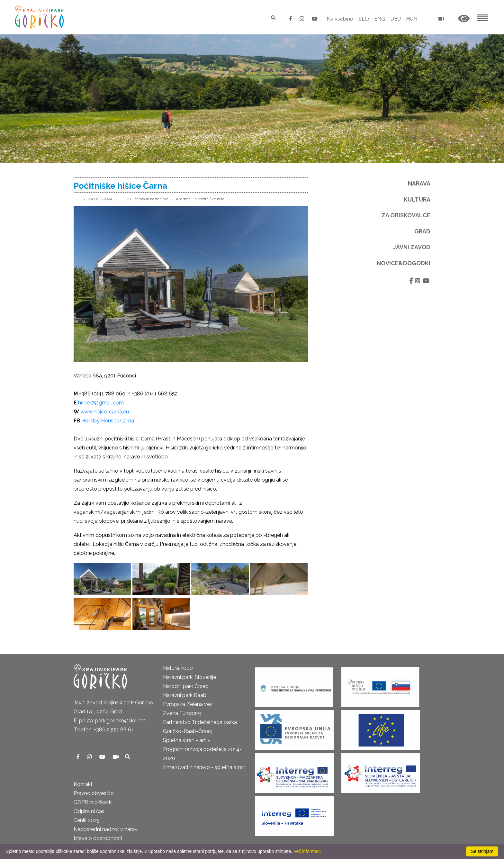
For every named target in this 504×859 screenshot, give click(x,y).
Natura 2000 (178, 668)
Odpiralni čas (89, 811)
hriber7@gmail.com (101, 403)
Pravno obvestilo (94, 793)
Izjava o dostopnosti (98, 838)
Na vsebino (340, 19)
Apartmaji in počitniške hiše (200, 199)
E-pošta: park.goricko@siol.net (109, 721)
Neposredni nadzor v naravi (106, 829)
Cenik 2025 (87, 820)
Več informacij (307, 851)
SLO (364, 19)
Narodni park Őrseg (186, 686)
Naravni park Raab (185, 695)
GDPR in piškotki (93, 802)
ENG (380, 19)
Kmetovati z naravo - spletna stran (204, 767)
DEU (396, 19)
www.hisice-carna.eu (105, 412)
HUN (412, 19)
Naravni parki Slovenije (189, 677)
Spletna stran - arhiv (187, 740)
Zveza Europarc (182, 713)
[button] (464, 19)
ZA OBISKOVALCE (104, 199)
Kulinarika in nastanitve (148, 199)
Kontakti (84, 784)
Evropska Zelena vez (188, 704)
